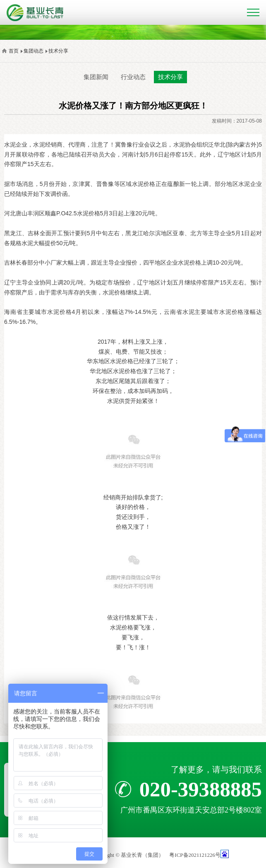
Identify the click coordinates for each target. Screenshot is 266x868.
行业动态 (133, 77)
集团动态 (34, 51)
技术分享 (58, 51)
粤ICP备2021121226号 (195, 855)
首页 (14, 51)
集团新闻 (96, 77)
